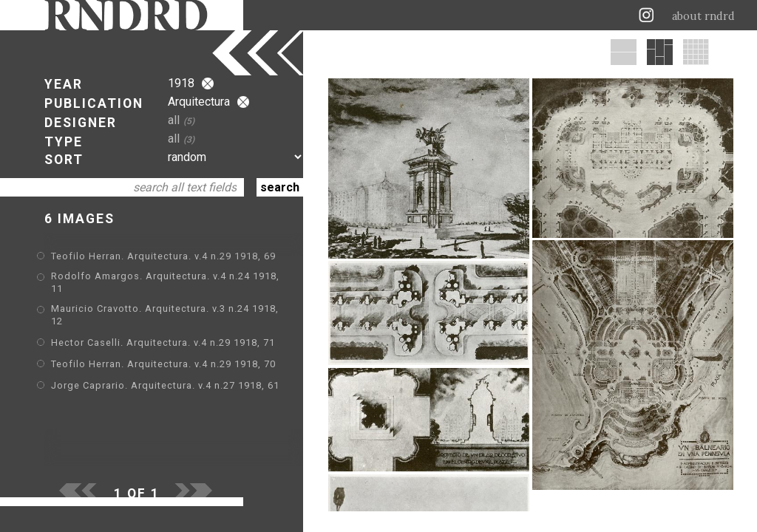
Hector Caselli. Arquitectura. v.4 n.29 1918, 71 (163, 342)
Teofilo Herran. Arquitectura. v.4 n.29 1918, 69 (163, 256)
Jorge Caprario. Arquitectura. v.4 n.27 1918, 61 (165, 385)
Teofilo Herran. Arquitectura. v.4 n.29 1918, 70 (163, 364)
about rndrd (703, 16)
